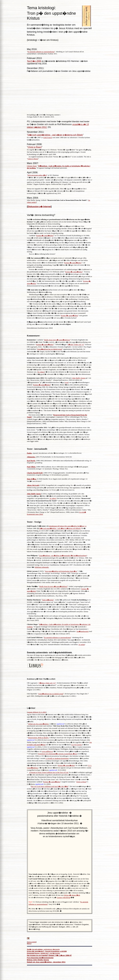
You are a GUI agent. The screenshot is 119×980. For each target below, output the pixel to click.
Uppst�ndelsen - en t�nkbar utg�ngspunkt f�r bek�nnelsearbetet (63, 556)
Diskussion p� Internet (39, 207)
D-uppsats (33, 754)
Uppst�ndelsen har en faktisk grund (50, 349)
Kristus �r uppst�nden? (42, 385)
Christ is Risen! (35, 147)
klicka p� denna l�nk (72, 895)
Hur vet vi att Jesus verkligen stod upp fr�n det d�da (50, 786)
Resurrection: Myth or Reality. (38, 738)
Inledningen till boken (68, 526)
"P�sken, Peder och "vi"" (47, 683)
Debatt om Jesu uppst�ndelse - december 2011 (46, 962)
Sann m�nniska (48, 600)
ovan (67, 382)
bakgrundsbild (32, 942)
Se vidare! (41, 372)
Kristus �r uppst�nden (66, 765)
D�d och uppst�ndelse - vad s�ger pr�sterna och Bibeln (55, 135)
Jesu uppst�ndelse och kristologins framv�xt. (61, 571)
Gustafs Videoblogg (64, 897)
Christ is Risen (81, 782)
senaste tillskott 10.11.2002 (37, 712)
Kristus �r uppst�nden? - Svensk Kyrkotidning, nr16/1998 (47, 951)
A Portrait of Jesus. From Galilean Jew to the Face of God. (49, 772)
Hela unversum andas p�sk (37, 175)
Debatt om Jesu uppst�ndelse (38, 724)
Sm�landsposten (83, 631)
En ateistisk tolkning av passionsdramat (41, 52)
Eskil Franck (48, 137)
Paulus (29, 453)
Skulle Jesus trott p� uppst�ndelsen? (57, 340)
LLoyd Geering (77, 745)
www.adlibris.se (47, 751)
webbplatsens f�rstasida (43, 949)
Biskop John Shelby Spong (38, 960)
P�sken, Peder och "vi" (76, 344)
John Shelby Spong (79, 378)
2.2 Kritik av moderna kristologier (57, 758)
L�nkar (31, 708)
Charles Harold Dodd (35, 473)
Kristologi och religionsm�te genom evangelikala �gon (58, 754)
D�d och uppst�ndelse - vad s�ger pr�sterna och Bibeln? (60, 528)
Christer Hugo (32, 166)
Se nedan (82, 644)
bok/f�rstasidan (55, 953)
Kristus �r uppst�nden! (45, 236)
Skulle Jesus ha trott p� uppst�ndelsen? (53, 586)
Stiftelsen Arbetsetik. (42, 567)
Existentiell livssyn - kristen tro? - (38, 953)
